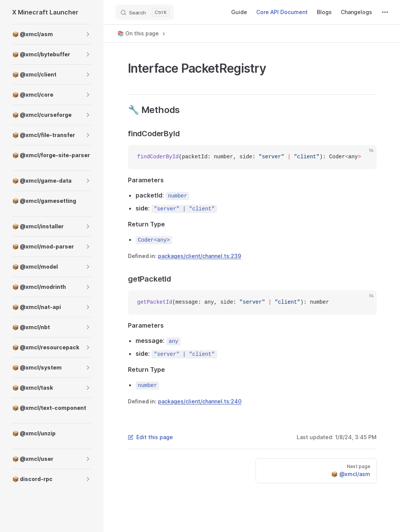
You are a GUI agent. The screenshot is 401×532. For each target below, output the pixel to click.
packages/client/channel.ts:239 (200, 256)
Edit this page (150, 437)
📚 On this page (142, 33)
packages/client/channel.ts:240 (200, 401)
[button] (88, 34)
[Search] (145, 12)
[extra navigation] (385, 12)
